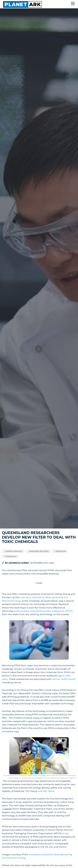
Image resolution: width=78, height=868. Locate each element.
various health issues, (64, 679)
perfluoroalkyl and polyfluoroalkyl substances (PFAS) (43, 611)
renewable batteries (39, 551)
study (66, 833)
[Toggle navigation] (73, 4)
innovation (61, 551)
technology (11, 556)
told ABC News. (46, 791)
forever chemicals (14, 551)
